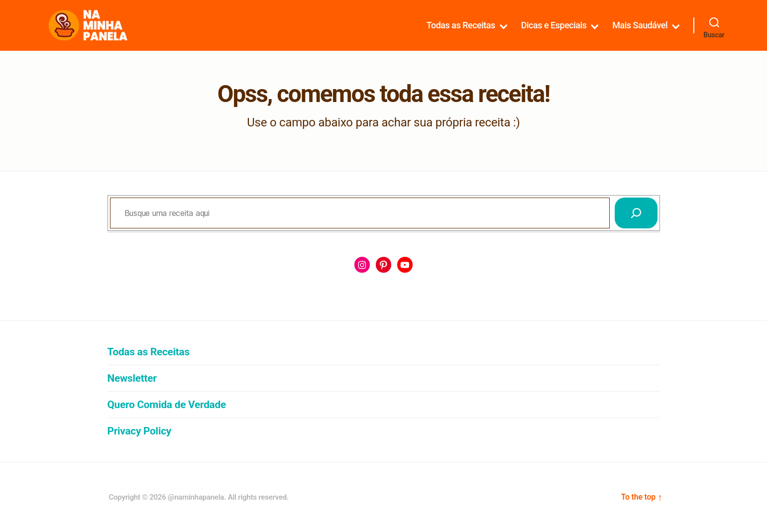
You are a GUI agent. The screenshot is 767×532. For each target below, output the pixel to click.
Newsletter (132, 378)
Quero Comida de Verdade (167, 405)
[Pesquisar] (636, 213)
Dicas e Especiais (554, 25)
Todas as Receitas (461, 25)
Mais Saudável (640, 25)
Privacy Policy (139, 431)
